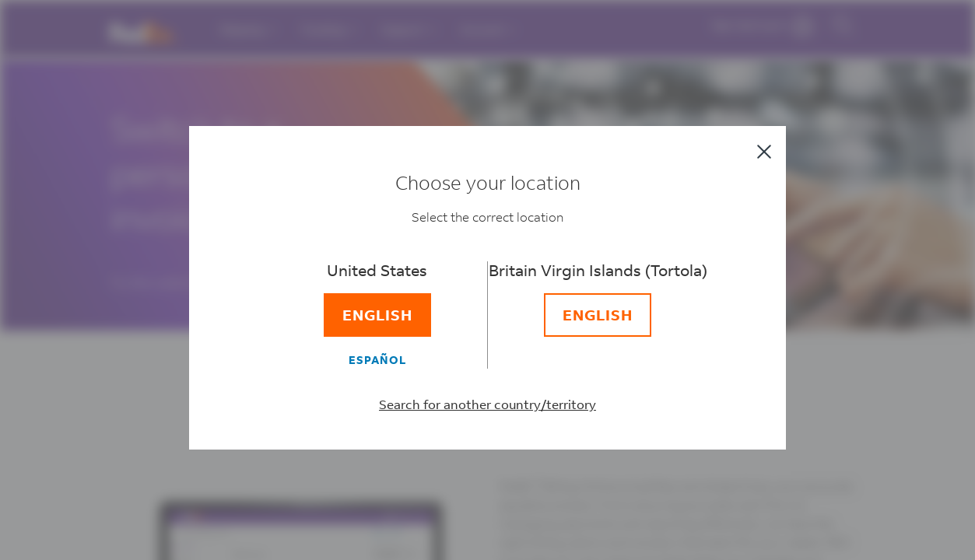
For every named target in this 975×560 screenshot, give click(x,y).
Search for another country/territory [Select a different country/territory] (487, 408)
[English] (391, 319)
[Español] (391, 363)
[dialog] (487, 280)
